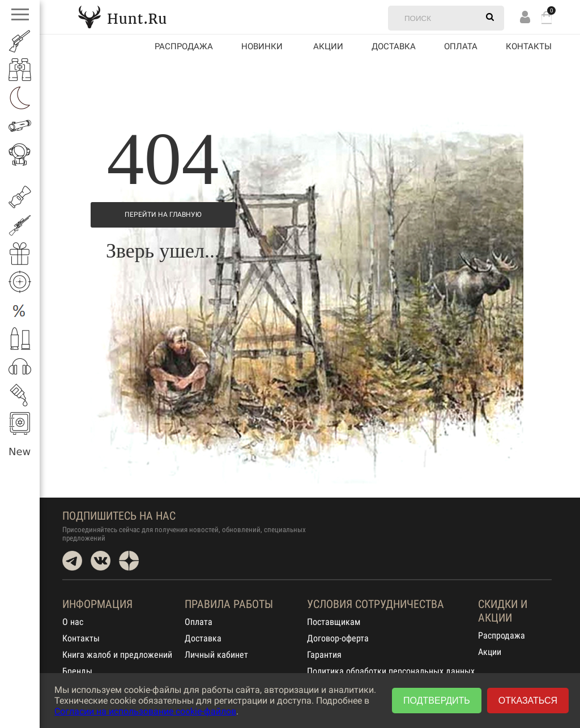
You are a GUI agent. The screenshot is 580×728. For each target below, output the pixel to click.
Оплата (461, 46)
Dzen (129, 561)
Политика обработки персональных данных (391, 671)
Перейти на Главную (163, 215)
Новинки (262, 46)
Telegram (72, 561)
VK (101, 561)
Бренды (77, 671)
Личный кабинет (216, 655)
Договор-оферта (338, 638)
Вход (525, 17)
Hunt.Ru (122, 17)
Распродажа (184, 46)
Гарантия (324, 655)
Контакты (529, 46)
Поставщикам (334, 622)
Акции (490, 652)
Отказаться (528, 701)
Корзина (547, 17)
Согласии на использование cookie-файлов (145, 711)
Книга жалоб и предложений (117, 655)
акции (328, 46)
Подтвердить (437, 701)
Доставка (394, 46)
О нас (73, 622)
